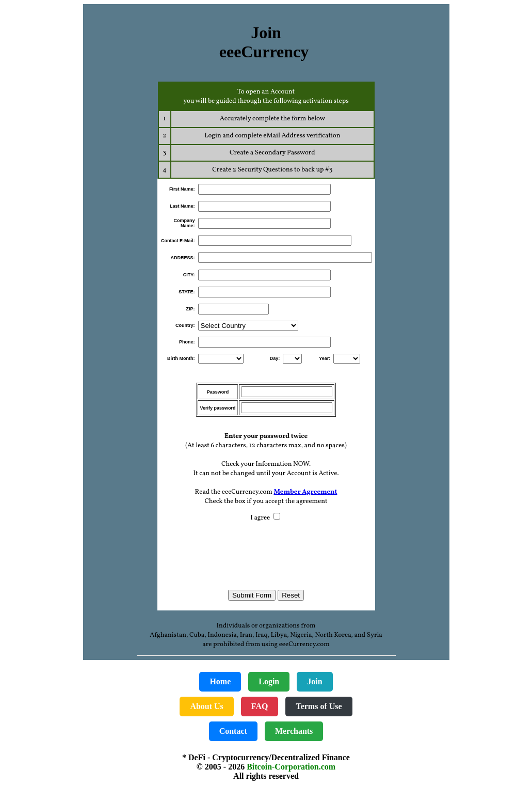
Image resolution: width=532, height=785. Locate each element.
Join (315, 681)
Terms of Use (319, 706)
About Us (206, 706)
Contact (233, 731)
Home (220, 681)
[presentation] (266, 551)
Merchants (294, 731)
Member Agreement (305, 492)
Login (269, 681)
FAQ (260, 706)
